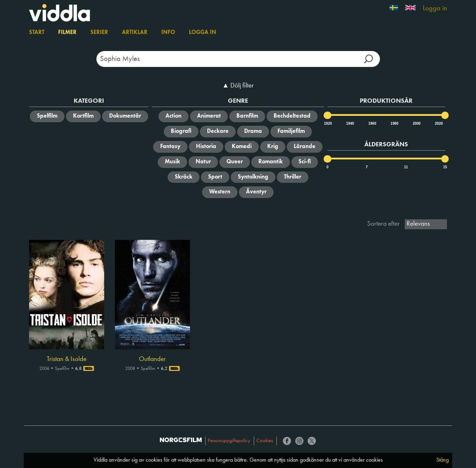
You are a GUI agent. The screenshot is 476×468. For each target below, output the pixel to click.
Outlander (152, 359)
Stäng (443, 460)
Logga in (435, 9)
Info (168, 33)
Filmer (67, 33)
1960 (372, 123)
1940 (350, 123)
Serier (99, 33)
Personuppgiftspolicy (229, 441)
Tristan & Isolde (67, 359)
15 (445, 167)
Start (37, 33)
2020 (438, 123)
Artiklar (135, 33)
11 (406, 167)
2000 (416, 123)
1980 (394, 123)
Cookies (265, 441)
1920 (327, 123)
